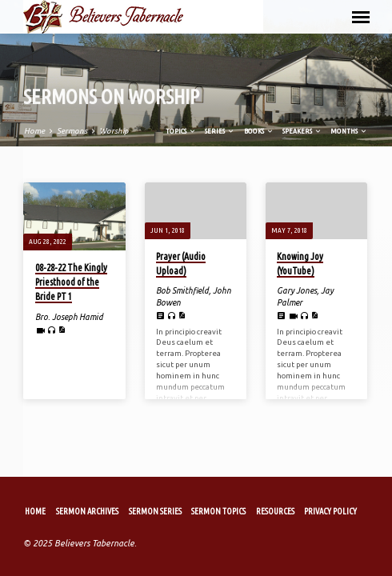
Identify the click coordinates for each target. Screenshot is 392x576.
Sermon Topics (218, 511)
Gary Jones (297, 293)
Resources (275, 511)
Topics (159, 133)
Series (198, 133)
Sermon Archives (87, 511)
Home (34, 133)
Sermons (72, 133)
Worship (114, 133)
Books (236, 133)
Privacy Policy (330, 511)
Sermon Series (155, 511)
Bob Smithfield (182, 293)
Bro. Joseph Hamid (69, 318)
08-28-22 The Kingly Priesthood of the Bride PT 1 (71, 284)
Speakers (279, 133)
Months (326, 133)
